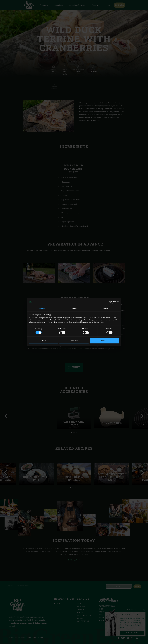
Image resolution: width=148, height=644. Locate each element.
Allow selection (74, 341)
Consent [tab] (43, 308)
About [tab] (106, 308)
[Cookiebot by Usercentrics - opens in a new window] (110, 302)
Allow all (104, 341)
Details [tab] (74, 308)
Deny (44, 341)
